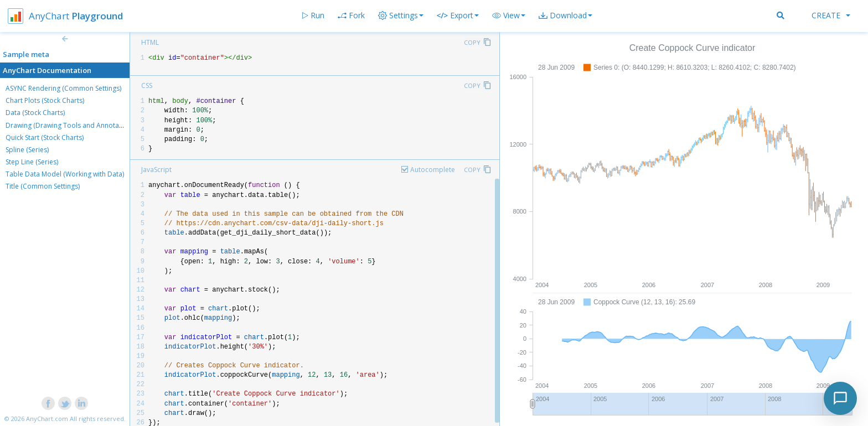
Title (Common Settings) (43, 186)
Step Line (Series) (32, 162)
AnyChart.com (47, 419)
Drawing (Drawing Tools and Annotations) (71, 125)
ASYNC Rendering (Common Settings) (63, 88)
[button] (509, 15)
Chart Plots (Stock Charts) (45, 100)
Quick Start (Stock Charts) (45, 137)
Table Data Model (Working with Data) (65, 174)
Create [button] (831, 15)
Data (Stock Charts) (35, 113)
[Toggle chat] (840, 398)
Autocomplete (433, 170)
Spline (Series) (27, 150)
